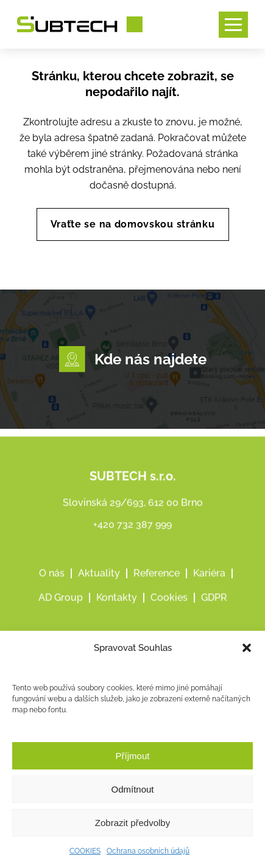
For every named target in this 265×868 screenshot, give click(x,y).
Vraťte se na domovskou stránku (133, 224)
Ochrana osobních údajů (148, 851)
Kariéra (209, 587)
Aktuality (99, 587)
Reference (157, 587)
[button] (247, 648)
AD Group (61, 611)
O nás (52, 587)
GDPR (214, 611)
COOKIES (85, 851)
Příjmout (133, 756)
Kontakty (117, 611)
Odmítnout (132, 789)
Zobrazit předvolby (132, 823)
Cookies (169, 611)
